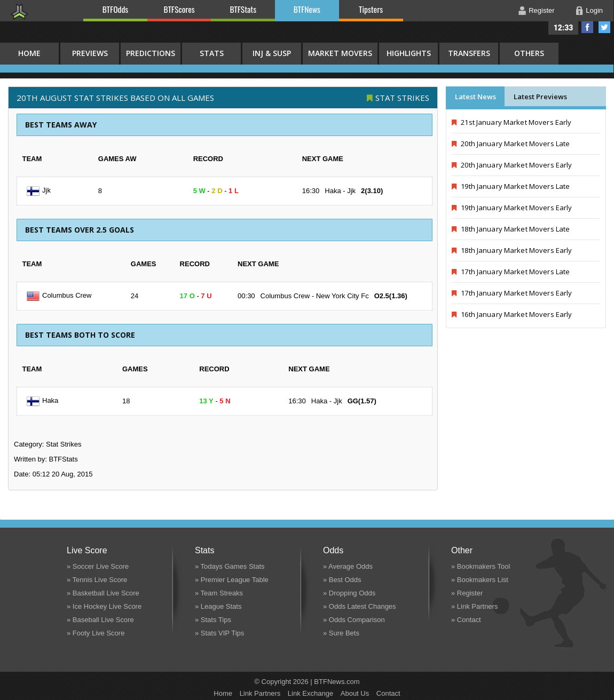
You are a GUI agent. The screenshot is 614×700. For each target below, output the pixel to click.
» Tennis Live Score (97, 580)
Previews (90, 53)
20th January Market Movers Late (511, 144)
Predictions (151, 53)
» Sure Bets (341, 633)
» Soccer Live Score (98, 566)
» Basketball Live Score (103, 593)
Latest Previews (540, 97)
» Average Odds (348, 566)
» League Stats (218, 606)
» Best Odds (342, 580)
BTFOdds (115, 9)
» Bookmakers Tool (481, 566)
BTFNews (307, 9)
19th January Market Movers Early (512, 208)
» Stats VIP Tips (219, 633)
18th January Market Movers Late (511, 229)
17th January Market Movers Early (512, 293)
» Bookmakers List (480, 580)
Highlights (409, 53)
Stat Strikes (402, 98)
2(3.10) (372, 191)
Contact (388, 693)
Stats (212, 53)
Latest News (475, 97)
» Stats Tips (213, 620)
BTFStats (243, 9)
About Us (355, 693)
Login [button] (594, 10)
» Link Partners (474, 606)
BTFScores (179, 9)
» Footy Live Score (96, 633)
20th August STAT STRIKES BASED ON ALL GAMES (115, 98)
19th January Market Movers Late (511, 186)
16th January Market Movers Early (512, 314)
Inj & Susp (272, 53)
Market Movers (340, 53)
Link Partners (260, 693)
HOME (29, 53)
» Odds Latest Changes (360, 606)
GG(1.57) (362, 401)
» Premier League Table (232, 580)
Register (541, 10)
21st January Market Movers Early (511, 122)
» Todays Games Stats (230, 566)
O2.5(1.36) (391, 296)
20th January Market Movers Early (512, 165)
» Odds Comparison (354, 620)
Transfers (469, 53)
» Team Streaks (219, 593)
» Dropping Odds (349, 593)
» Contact (466, 620)
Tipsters (371, 9)
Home (223, 693)
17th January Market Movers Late (511, 272)
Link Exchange (310, 693)
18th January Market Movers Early (512, 250)
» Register (467, 593)
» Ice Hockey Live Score (104, 606)
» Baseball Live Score (100, 620)
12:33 (564, 28)
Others (529, 53)
